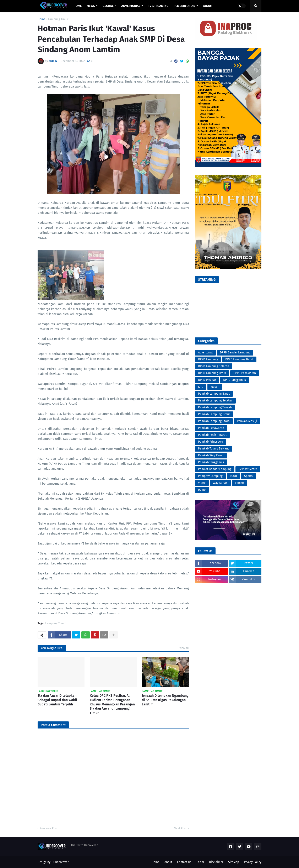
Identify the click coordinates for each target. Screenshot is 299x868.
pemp (202, 490)
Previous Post (49, 828)
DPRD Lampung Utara (212, 373)
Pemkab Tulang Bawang (214, 449)
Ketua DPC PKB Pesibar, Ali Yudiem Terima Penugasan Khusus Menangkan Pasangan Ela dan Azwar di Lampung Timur (112, 704)
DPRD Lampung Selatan (214, 366)
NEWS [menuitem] (91, 6)
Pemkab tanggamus (211, 462)
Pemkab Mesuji (247, 421)
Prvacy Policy (253, 862)
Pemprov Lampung (210, 476)
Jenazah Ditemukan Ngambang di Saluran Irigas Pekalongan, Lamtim (165, 700)
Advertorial (205, 353)
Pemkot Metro (248, 469)
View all (184, 648)
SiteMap (234, 862)
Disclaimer (216, 862)
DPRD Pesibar (207, 380)
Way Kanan (220, 483)
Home (42, 19)
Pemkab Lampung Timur (214, 414)
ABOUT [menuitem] (208, 6)
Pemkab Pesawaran (211, 428)
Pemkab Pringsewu (211, 442)
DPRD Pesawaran (245, 373)
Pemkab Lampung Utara (214, 421)
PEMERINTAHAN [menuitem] (184, 6)
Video (202, 483)
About (168, 862)
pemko (239, 483)
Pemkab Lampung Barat (214, 394)
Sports (248, 476)
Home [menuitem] (78, 6)
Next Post (180, 828)
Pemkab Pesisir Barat (212, 435)
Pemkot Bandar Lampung (215, 469)
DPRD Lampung (208, 359)
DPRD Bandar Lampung (235, 353)
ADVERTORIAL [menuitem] (131, 6)
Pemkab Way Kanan (211, 455)
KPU (201, 387)
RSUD (233, 476)
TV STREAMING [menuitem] (158, 6)
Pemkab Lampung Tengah (215, 407)
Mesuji (215, 387)
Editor (200, 862)
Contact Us (184, 862)
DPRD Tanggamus (235, 380)
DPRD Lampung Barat (239, 359)
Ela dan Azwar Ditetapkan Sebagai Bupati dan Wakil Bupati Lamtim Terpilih (57, 700)
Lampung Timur (58, 19)
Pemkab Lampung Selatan (215, 401)
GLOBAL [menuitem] (108, 6)
